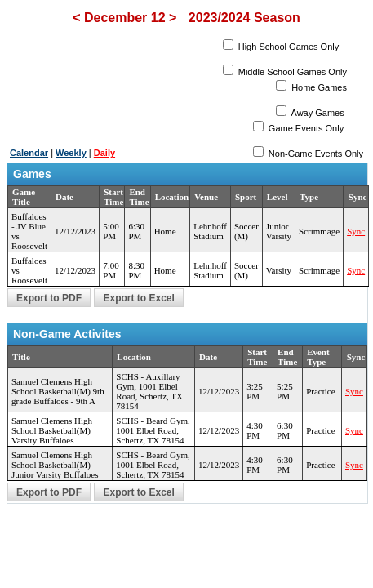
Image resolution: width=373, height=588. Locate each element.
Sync (356, 231)
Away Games (317, 113)
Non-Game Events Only (315, 154)
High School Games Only (288, 47)
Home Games (318, 87)
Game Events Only (305, 128)
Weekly (71, 153)
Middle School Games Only (291, 72)
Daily (104, 153)
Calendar (29, 153)
